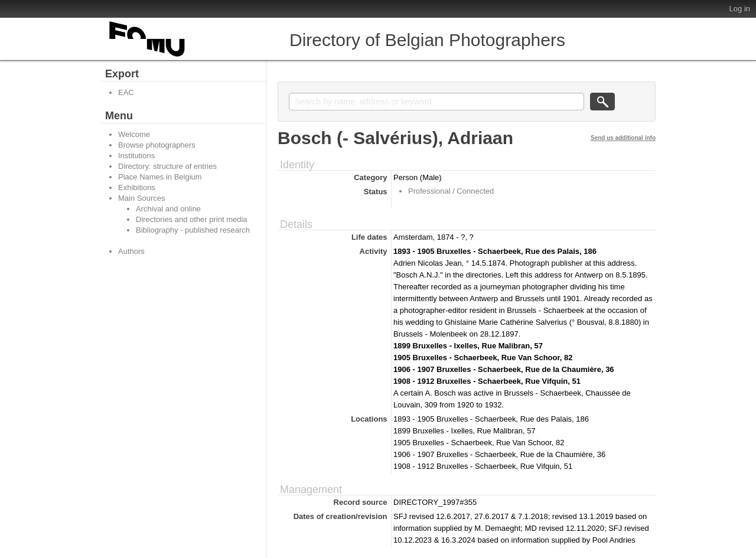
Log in (740, 9)
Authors (131, 251)
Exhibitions (137, 187)
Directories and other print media (192, 219)
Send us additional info (623, 138)
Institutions (136, 156)
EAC (126, 92)
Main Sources (141, 198)
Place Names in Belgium (160, 177)
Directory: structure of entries (167, 166)
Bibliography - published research (193, 230)
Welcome (134, 134)
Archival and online (168, 209)
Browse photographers (157, 145)
